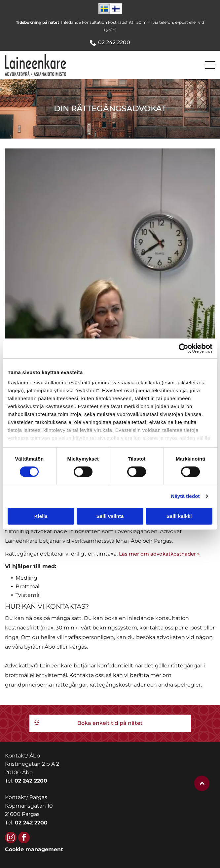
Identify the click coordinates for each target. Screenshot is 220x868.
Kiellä (41, 516)
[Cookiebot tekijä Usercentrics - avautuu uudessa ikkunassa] (183, 348)
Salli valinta (110, 516)
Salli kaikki (179, 516)
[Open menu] (210, 65)
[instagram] (11, 838)
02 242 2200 (114, 42)
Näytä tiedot (185, 496)
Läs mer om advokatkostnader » (159, 554)
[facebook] (24, 838)
